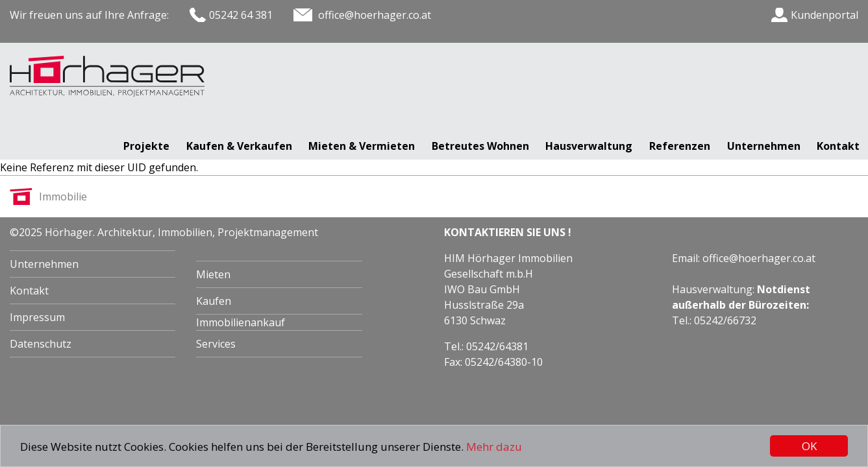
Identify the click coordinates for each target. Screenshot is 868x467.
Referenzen (680, 146)
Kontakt (838, 146)
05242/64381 (497, 346)
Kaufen (214, 301)
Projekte (146, 146)
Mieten (213, 274)
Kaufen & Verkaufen (239, 146)
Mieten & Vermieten (362, 146)
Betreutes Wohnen (480, 146)
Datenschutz (41, 344)
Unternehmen (764, 146)
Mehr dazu (494, 447)
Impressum (37, 317)
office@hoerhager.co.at (759, 258)
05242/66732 (725, 320)
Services (216, 344)
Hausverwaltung (589, 146)
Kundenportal (825, 15)
